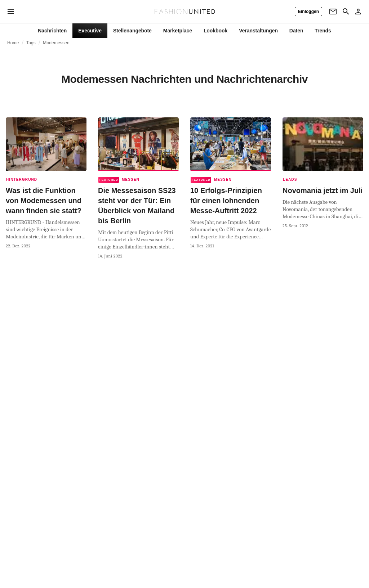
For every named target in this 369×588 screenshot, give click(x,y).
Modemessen (56, 43)
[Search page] (346, 12)
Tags (31, 43)
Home (13, 43)
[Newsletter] (333, 12)
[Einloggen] (308, 12)
